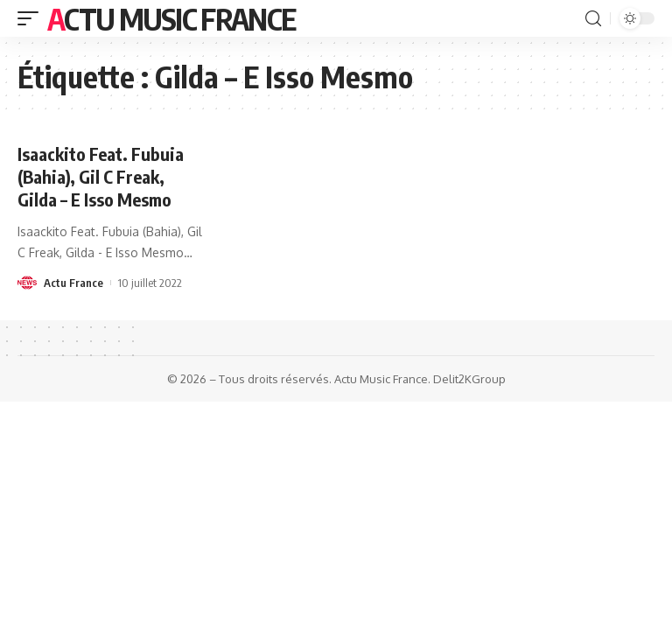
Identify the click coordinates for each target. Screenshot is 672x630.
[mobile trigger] (32, 18)
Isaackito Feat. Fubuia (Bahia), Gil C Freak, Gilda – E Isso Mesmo (101, 176)
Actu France (73, 283)
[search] (593, 19)
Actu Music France (171, 18)
